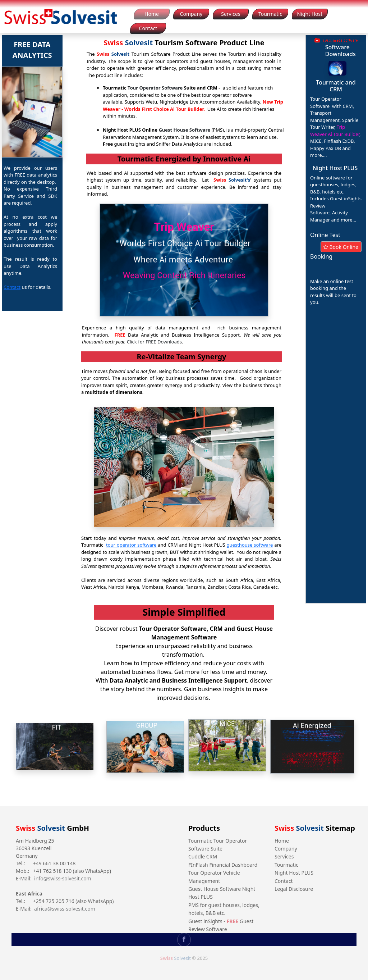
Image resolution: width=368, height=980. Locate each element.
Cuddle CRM (203, 856)
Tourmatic (286, 865)
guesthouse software (250, 545)
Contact (12, 287)
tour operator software (131, 545)
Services (284, 856)
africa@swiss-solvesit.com (65, 909)
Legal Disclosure (294, 889)
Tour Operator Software (155, 88)
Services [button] (231, 14)
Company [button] (191, 14)
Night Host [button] (310, 14)
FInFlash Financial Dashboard (223, 865)
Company (286, 849)
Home (282, 841)
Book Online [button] (341, 247)
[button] (338, 68)
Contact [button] (148, 28)
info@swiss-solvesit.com (63, 878)
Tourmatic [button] (270, 14)
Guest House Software (184, 130)
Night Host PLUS (294, 873)
